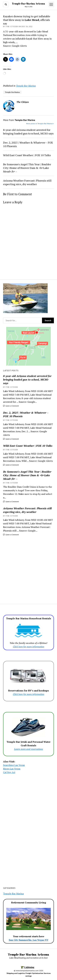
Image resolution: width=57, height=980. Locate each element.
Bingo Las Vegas (12, 769)
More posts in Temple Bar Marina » (40, 123)
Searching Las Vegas (14, 765)
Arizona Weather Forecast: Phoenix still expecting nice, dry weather (27, 510)
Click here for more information (29, 647)
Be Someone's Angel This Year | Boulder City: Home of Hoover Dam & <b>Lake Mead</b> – (27, 475)
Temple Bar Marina (26, 86)
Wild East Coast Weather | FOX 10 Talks (28, 446)
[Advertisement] (28, 568)
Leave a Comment (11, 406)
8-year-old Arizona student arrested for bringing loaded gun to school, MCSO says (27, 379)
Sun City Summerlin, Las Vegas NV (29, 940)
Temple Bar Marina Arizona (28, 4)
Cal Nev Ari (9, 772)
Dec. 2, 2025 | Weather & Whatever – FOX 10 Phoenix (26, 414)
